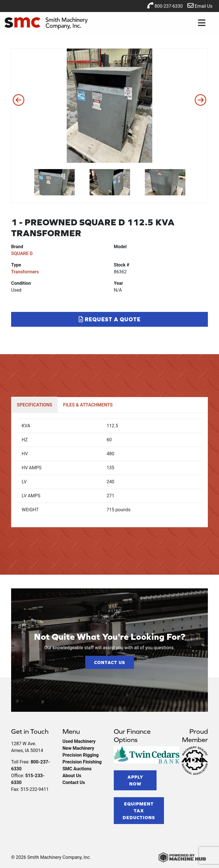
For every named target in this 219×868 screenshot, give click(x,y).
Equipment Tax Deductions (139, 811)
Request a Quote (110, 319)
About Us (72, 776)
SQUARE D (22, 253)
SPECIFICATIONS (35, 405)
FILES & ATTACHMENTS (88, 405)
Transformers (25, 272)
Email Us (200, 6)
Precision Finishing (82, 762)
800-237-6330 (165, 6)
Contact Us (110, 662)
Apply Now (135, 780)
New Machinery (78, 748)
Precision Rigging (81, 755)
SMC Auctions (77, 769)
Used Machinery (79, 741)
